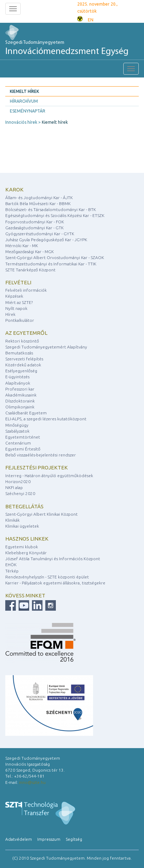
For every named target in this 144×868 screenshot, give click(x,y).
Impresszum (49, 839)
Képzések (14, 296)
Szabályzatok (17, 431)
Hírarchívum (24, 101)
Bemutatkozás (19, 353)
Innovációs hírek (21, 122)
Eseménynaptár (28, 111)
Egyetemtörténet (23, 437)
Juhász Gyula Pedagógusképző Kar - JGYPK (46, 240)
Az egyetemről (26, 333)
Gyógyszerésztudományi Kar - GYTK (40, 234)
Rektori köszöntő (22, 341)
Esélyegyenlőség (21, 371)
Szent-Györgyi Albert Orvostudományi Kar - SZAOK (55, 257)
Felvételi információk (26, 290)
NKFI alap (14, 487)
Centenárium (18, 443)
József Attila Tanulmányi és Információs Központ (53, 559)
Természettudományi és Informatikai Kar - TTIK (51, 264)
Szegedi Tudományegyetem (67, 49)
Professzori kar (20, 389)
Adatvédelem (19, 839)
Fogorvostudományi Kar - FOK (35, 222)
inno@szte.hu (32, 782)
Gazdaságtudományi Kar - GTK (34, 228)
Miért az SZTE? (19, 302)
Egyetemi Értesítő (23, 449)
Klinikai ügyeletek (22, 526)
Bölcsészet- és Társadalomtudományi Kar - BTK (51, 209)
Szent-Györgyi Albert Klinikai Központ (41, 514)
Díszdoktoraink (20, 401)
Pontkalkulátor (20, 320)
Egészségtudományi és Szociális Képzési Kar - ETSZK (55, 215)
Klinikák (12, 520)
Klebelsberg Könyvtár (26, 553)
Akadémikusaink (21, 395)
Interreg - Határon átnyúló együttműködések (49, 476)
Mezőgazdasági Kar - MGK (30, 252)
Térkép (12, 571)
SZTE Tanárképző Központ (30, 270)
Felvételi (18, 282)
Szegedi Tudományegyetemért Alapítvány (46, 347)
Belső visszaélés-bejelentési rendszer (41, 455)
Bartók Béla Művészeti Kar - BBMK (38, 204)
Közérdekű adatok (23, 365)
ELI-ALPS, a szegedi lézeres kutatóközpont (46, 419)
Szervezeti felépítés (24, 359)
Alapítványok (18, 383)
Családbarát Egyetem (26, 413)
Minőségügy (17, 425)
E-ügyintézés (17, 377)
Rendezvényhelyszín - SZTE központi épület (47, 577)
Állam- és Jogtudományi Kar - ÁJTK (39, 198)
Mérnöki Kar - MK (22, 246)
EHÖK (11, 565)
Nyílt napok (16, 308)
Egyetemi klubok (22, 547)
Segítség (74, 839)
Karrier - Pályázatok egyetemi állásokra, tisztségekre (55, 583)
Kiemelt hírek (24, 91)
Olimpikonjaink (20, 407)
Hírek (10, 314)
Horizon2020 (18, 482)
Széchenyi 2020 (20, 493)
